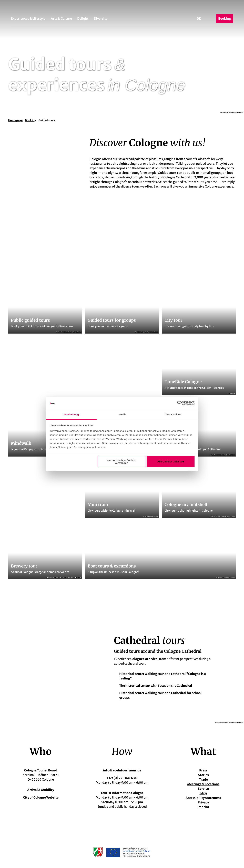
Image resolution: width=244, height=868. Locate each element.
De (199, 19)
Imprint (203, 807)
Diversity (101, 19)
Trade (203, 779)
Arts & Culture (61, 19)
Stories (203, 775)
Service (203, 789)
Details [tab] (122, 414)
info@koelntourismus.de (122, 770)
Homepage (15, 120)
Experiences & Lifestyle (28, 19)
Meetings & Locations (203, 784)
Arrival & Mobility (41, 790)
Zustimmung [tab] (71, 414)
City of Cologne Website (41, 797)
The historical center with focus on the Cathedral (156, 686)
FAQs (203, 793)
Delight (83, 19)
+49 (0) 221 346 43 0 (122, 778)
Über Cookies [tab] (173, 414)
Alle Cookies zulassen (171, 462)
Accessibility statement (203, 798)
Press (203, 770)
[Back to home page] (122, 8)
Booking (30, 120)
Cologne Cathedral (144, 659)
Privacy (203, 802)
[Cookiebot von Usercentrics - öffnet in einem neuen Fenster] (180, 403)
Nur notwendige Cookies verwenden (121, 461)
